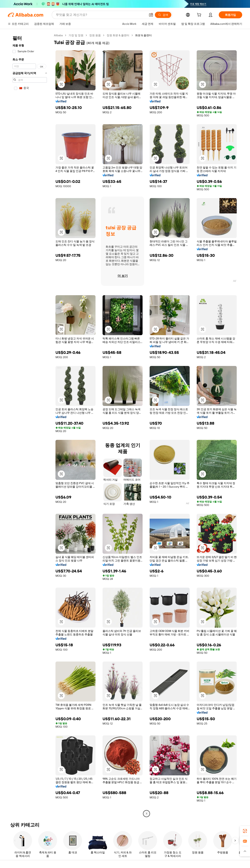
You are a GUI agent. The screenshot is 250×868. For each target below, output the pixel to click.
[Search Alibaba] (101, 15)
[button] (151, 15)
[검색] (163, 15)
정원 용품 (95, 35)
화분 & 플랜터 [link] (143, 35)
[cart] (200, 15)
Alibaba (58, 35)
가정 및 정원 (76, 35)
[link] (245, 831)
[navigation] (30, 425)
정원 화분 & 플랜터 (118, 35)
